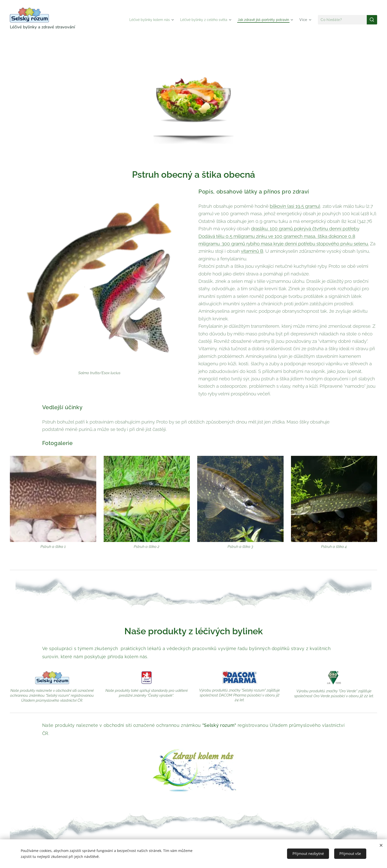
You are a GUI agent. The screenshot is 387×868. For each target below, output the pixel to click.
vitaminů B (252, 251)
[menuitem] (139, 20)
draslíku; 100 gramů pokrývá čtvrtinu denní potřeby (305, 229)
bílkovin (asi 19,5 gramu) (295, 206)
